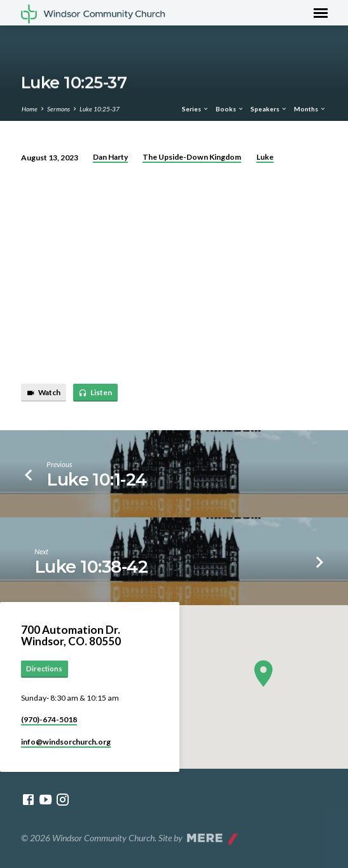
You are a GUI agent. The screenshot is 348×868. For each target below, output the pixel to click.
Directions (44, 668)
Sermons (59, 109)
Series (196, 109)
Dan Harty (110, 157)
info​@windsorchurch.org (66, 742)
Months (310, 109)
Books (230, 109)
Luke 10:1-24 (97, 479)
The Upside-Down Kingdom (192, 157)
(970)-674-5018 (49, 719)
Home (30, 109)
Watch (43, 393)
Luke (265, 157)
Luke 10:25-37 (100, 109)
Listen (95, 393)
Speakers (269, 109)
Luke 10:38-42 (91, 567)
